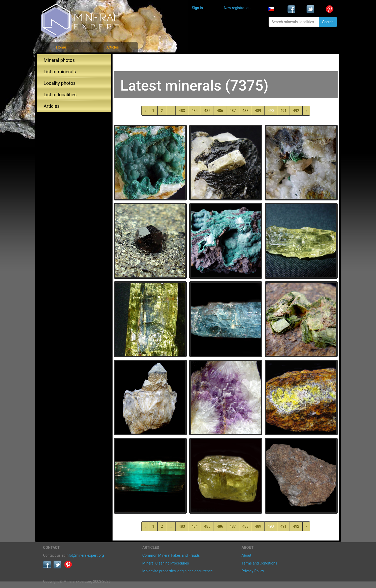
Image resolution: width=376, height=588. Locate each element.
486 (220, 111)
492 (296, 111)
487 (233, 111)
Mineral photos (59, 60)
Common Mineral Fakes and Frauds (171, 555)
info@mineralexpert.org (85, 555)
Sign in (197, 8)
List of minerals (60, 72)
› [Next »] (306, 111)
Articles (113, 47)
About (246, 555)
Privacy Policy (253, 571)
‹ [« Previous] (145, 111)
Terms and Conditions (259, 563)
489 (258, 111)
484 (195, 111)
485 (207, 111)
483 (182, 111)
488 (245, 111)
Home (61, 47)
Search (328, 22)
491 (284, 111)
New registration (237, 8)
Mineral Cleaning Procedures (166, 563)
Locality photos (60, 83)
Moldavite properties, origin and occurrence (177, 571)
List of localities (60, 95)
